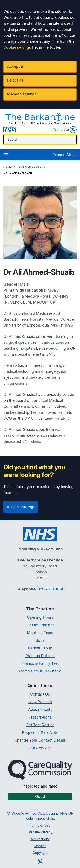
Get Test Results (40, 725)
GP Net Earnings (40, 625)
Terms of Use (40, 825)
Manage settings (22, 94)
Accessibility (40, 839)
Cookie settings (17, 47)
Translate (65, 130)
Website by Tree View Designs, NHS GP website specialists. (43, 816)
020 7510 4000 (51, 589)
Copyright (40, 853)
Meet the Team (40, 633)
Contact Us (40, 694)
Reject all (15, 80)
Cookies (40, 846)
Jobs (40, 640)
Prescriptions (40, 717)
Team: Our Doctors (31, 167)
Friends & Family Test (40, 663)
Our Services (40, 748)
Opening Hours (40, 617)
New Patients (40, 702)
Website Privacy (40, 832)
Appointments (40, 709)
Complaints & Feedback (40, 671)
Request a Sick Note (40, 733)
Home (7, 167)
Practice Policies (40, 656)
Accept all (16, 66)
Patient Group (40, 648)
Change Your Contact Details (40, 740)
